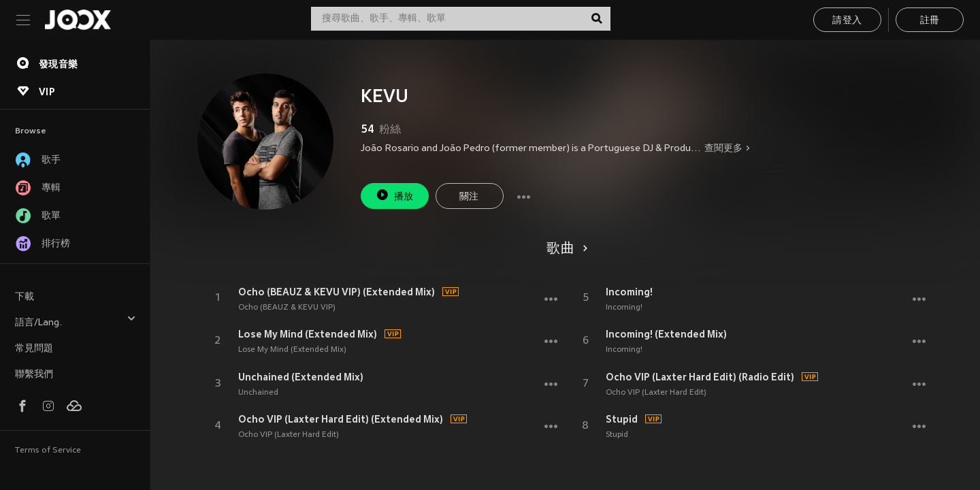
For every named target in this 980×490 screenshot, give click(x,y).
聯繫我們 (34, 375)
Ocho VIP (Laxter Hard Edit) (289, 435)
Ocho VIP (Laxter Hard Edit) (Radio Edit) (700, 377)
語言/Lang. (76, 321)
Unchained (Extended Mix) (301, 377)
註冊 (930, 21)
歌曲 (565, 249)
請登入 (847, 21)
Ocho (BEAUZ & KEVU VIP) (287, 308)
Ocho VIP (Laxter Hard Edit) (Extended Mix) (341, 419)
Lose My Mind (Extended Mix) (308, 334)
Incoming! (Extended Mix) (666, 334)
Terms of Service (48, 451)
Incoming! (629, 292)
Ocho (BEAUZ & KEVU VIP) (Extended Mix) (337, 292)
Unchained (258, 393)
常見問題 (34, 349)
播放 (395, 195)
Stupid (622, 419)
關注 (469, 197)
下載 (24, 297)
